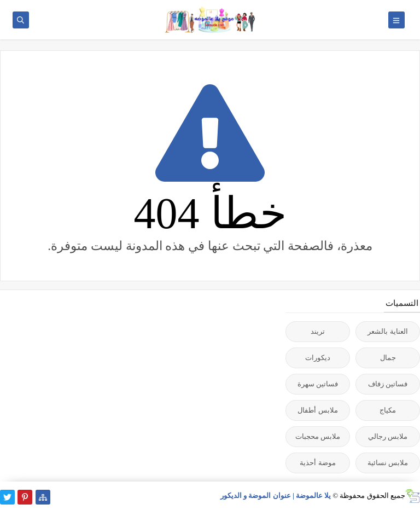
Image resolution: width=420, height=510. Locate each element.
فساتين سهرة (318, 384)
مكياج (388, 410)
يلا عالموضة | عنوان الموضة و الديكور (276, 495)
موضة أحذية (317, 463)
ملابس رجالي (388, 436)
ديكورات (318, 358)
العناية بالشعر (387, 331)
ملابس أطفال (317, 410)
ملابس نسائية (388, 463)
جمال (388, 358)
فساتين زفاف (388, 384)
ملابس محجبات (318, 436)
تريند (318, 331)
